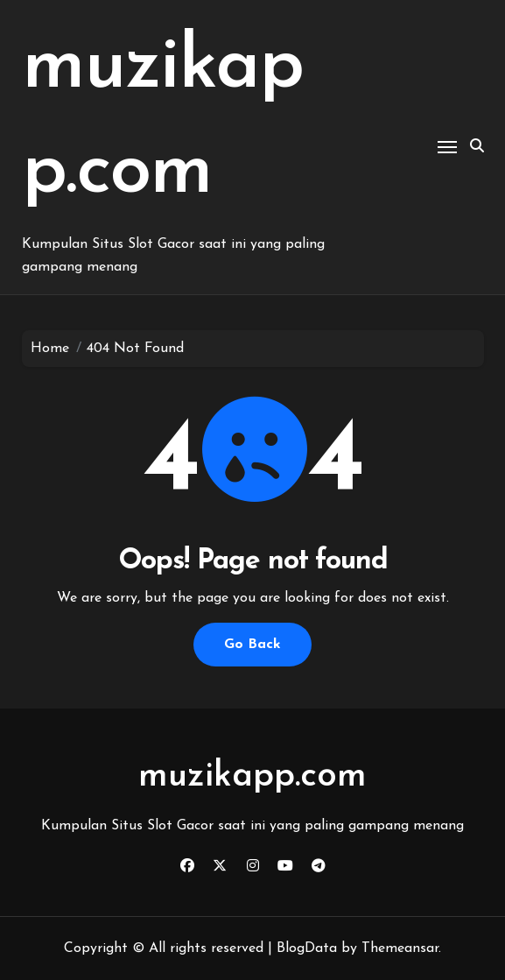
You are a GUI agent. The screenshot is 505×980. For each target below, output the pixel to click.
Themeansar (400, 948)
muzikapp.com (253, 777)
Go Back (253, 645)
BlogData (307, 948)
